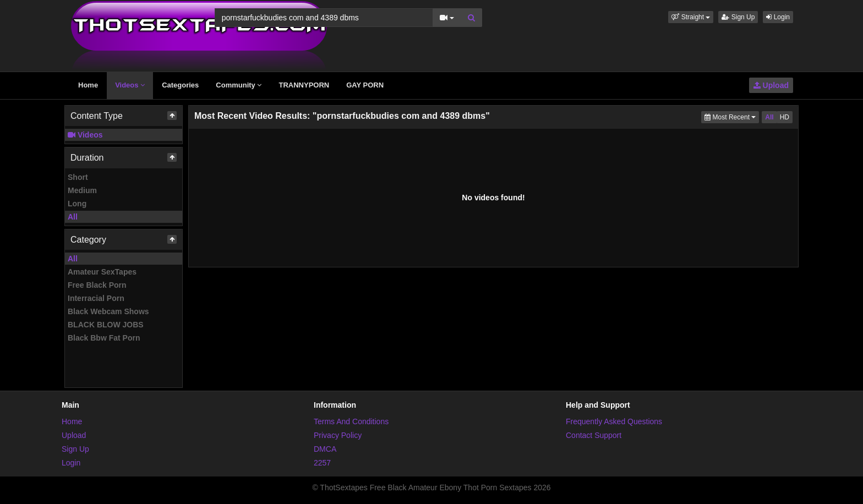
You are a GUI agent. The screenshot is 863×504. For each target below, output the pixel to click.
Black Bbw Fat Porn (104, 338)
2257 (322, 463)
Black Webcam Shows (108, 311)
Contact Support (594, 435)
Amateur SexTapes (102, 272)
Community (239, 85)
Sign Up (738, 17)
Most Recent (732, 116)
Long (77, 204)
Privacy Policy (338, 435)
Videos (130, 85)
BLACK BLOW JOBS (106, 325)
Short (78, 177)
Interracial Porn (96, 298)
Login (778, 17)
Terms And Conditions (351, 421)
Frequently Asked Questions (614, 421)
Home (88, 85)
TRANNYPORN (304, 85)
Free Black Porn (97, 285)
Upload (771, 85)
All (73, 217)
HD (785, 117)
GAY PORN (365, 85)
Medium (82, 190)
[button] (691, 17)
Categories (180, 85)
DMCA (325, 449)
